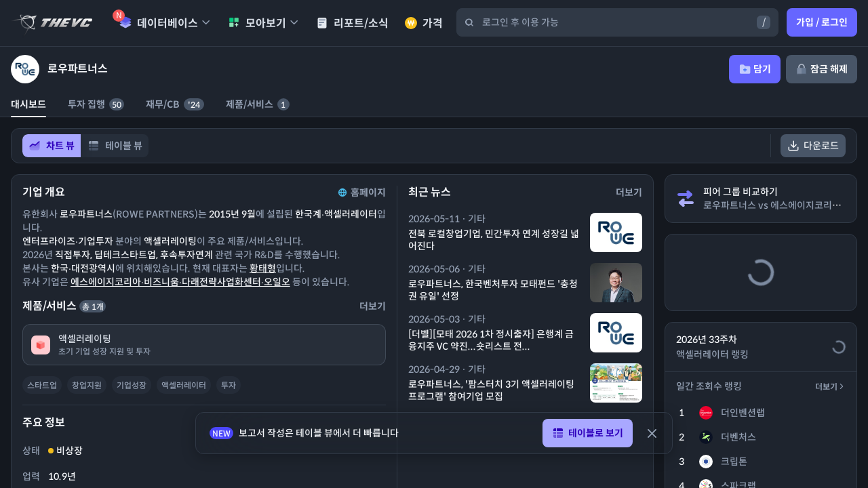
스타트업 (42, 385)
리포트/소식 (352, 23)
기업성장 (132, 385)
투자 (229, 385)
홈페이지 (361, 192)
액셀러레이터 (184, 385)
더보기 (830, 387)
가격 (424, 23)
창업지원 (87, 385)
